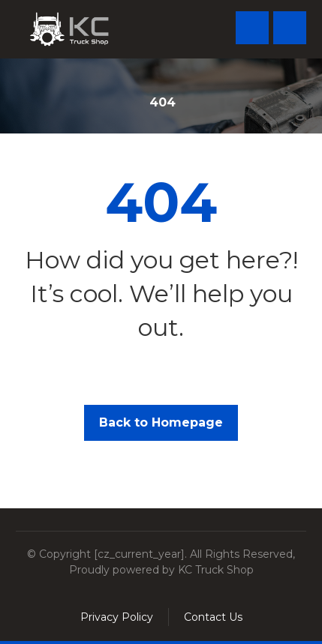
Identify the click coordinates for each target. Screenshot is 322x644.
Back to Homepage (161, 422)
